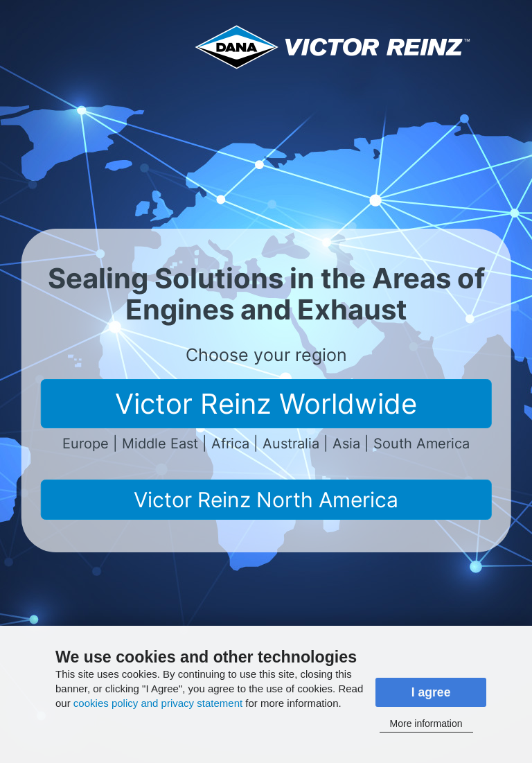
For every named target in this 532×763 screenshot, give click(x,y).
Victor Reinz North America (266, 500)
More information (426, 723)
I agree (431, 692)
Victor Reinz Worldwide (266, 404)
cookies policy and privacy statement (158, 703)
